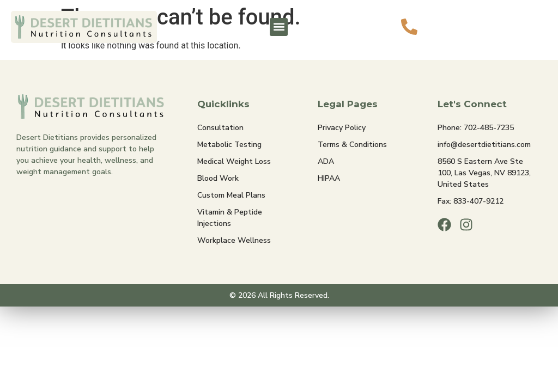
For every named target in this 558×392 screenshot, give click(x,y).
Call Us (450, 19)
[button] (279, 27)
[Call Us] (409, 27)
